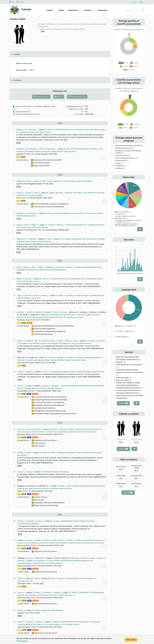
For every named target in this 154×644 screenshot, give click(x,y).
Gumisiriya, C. (52, 149)
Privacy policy (22, 641)
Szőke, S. (75, 592)
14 (139, 360)
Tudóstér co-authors (41, 97)
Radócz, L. (55, 429)
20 (142, 146)
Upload (61, 10)
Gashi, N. (42, 149)
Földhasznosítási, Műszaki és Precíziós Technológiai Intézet (62, 29)
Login (134, 2)
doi (18, 157)
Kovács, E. (29, 193)
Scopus (30, 323)
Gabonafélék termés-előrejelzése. (56, 472)
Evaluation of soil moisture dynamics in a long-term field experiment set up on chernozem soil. (55, 343)
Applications (74, 10)
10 (133, 148)
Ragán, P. (35, 225)
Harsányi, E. (40, 312)
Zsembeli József (136, 440)
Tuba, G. (37, 193)
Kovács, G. (47, 386)
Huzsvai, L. (29, 181)
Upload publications (22, 112)
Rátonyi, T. (61, 225)
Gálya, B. (37, 578)
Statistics (89, 10)
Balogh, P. (20, 279)
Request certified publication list (27, 114)
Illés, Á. (45, 181)
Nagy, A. (70, 486)
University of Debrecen (47, 24)
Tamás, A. (30, 341)
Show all (123, 403)
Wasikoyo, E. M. (22, 130)
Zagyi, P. (21, 295)
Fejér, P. (19, 225)
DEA (18, 143)
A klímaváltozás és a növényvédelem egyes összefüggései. (70, 181)
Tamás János (121, 440)
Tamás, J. (63, 486)
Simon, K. (37, 295)
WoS (29, 394)
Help (12, 2)
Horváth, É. (52, 225)
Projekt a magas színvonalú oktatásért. (49, 610)
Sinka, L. (62, 540)
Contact (20, 2)
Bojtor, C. (38, 181)
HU (144, 2)
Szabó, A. (21, 578)
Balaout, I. (45, 295)
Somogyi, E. (93, 341)
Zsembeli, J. (33, 130)
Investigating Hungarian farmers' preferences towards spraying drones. (77, 372)
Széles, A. (27, 225)
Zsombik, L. (52, 357)
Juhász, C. (43, 130)
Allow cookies (131, 640)
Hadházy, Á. (71, 357)
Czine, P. (46, 279)
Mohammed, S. (60, 267)
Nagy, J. (35, 267)
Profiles (50, 10)
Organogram (102, 10)
